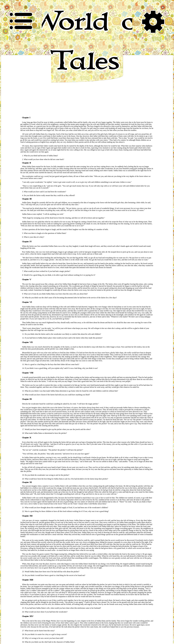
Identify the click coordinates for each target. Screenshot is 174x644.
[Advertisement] (87, 99)
